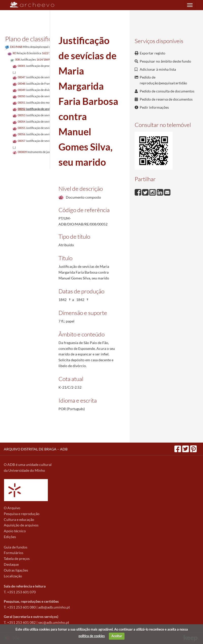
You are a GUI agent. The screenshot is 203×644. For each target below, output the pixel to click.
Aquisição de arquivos (21, 525)
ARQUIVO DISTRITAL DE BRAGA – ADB (36, 449)
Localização (13, 576)
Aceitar (117, 636)
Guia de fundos (16, 547)
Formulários (14, 553)
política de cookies (92, 636)
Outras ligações (16, 570)
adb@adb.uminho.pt (54, 607)
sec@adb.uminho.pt (54, 622)
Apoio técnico (15, 531)
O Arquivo (12, 508)
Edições (10, 537)
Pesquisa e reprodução (22, 514)
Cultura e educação (19, 519)
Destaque (11, 564)
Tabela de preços (17, 558)
